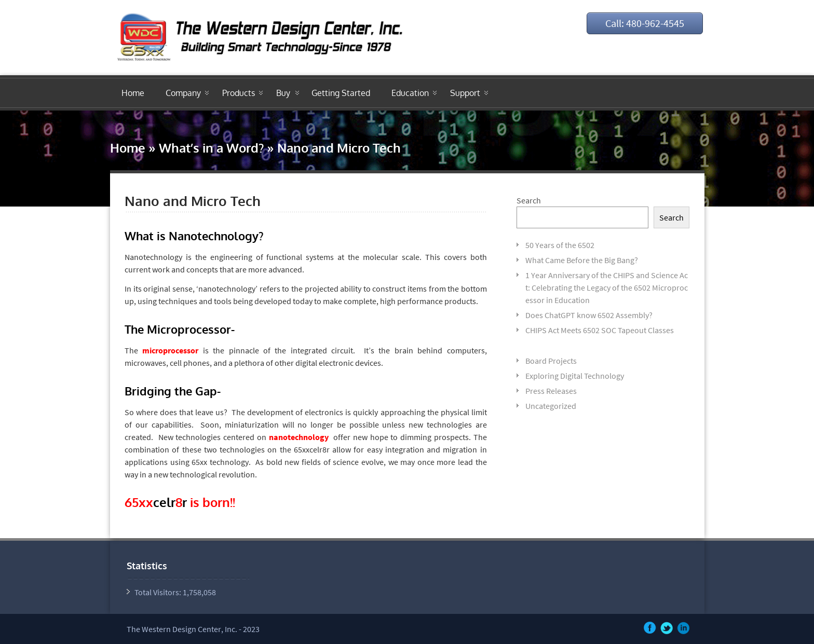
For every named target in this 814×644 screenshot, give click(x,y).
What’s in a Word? (211, 148)
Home (133, 93)
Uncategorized (551, 406)
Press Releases (551, 391)
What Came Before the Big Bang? (582, 260)
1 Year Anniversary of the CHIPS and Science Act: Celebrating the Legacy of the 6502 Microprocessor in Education (607, 287)
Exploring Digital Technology (575, 376)
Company (183, 93)
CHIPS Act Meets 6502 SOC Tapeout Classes (600, 330)
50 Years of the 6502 (560, 245)
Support (465, 93)
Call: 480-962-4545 (645, 23)
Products (239, 93)
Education (410, 93)
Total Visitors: (159, 592)
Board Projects (551, 361)
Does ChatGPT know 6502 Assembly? (589, 315)
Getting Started (341, 93)
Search (529, 200)
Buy (283, 93)
